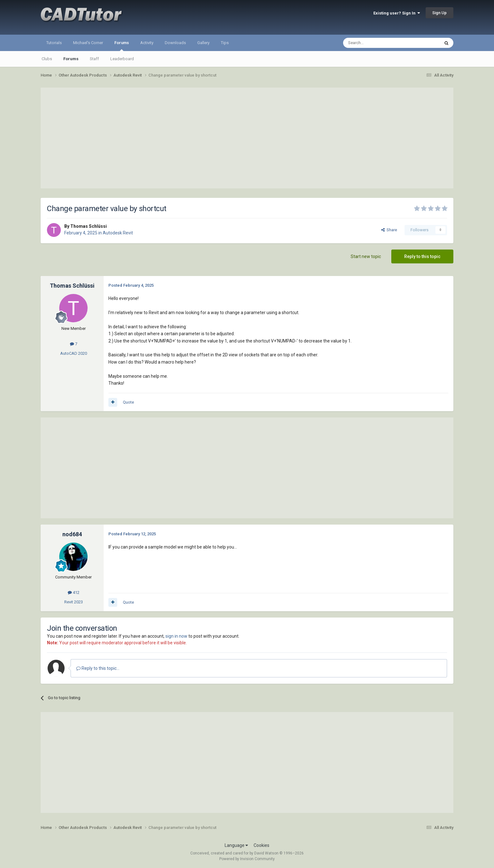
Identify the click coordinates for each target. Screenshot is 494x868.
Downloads (175, 43)
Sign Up (439, 13)
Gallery (203, 43)
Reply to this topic (422, 256)
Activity (147, 43)
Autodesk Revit (118, 233)
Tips (225, 43)
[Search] (376, 43)
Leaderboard (122, 59)
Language (236, 845)
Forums (122, 46)
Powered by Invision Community (247, 859)
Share (389, 230)
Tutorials (54, 43)
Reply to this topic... (98, 668)
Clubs (47, 59)
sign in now (176, 636)
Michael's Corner (88, 43)
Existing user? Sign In (397, 13)
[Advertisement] (247, 138)
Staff (94, 59)
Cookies (261, 845)
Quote (128, 402)
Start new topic (366, 256)
